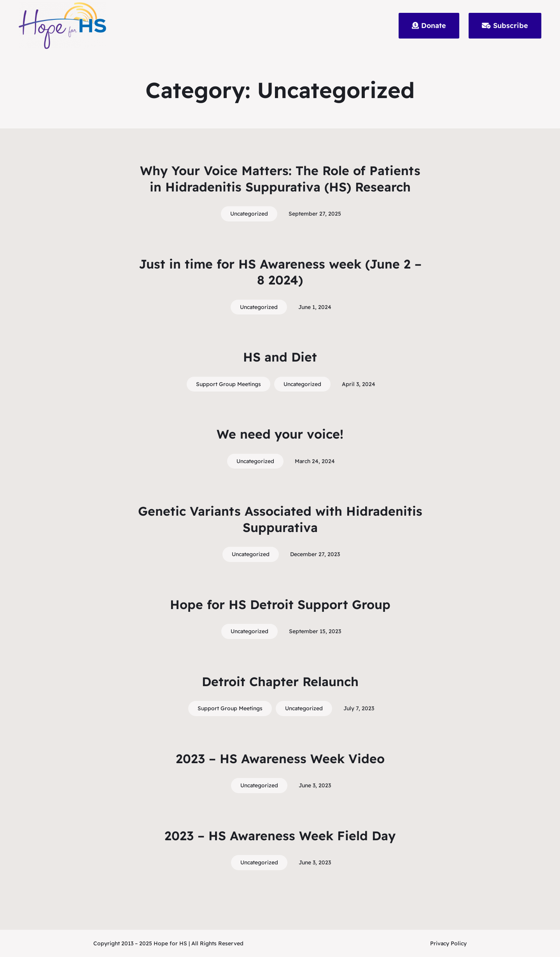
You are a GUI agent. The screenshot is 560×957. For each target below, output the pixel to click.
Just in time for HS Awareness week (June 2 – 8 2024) (280, 272)
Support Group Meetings (228, 384)
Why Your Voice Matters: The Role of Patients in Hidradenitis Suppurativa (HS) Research (280, 179)
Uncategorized (249, 214)
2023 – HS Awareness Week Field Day (280, 836)
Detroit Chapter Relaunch (280, 681)
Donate (429, 25)
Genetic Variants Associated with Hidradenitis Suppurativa (280, 519)
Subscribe (505, 25)
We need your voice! (280, 434)
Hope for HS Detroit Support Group (280, 604)
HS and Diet (280, 357)
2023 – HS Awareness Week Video (280, 759)
